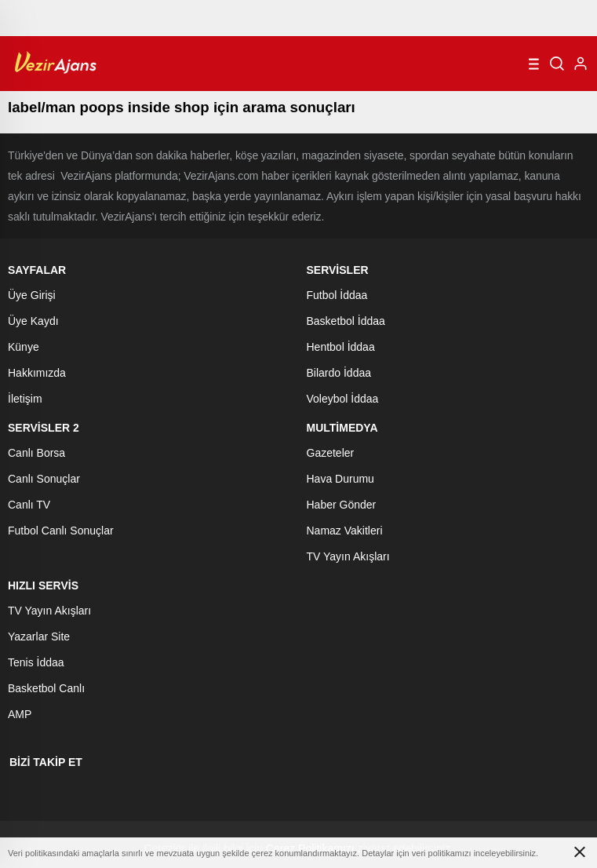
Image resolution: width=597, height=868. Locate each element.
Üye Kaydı (33, 321)
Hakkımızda (37, 373)
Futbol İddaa (337, 295)
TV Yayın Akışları (348, 556)
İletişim (25, 399)
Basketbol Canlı (46, 688)
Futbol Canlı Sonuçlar (61, 531)
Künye (24, 347)
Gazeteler (331, 453)
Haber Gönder (342, 505)
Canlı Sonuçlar (44, 479)
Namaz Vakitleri (345, 531)
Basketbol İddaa (346, 321)
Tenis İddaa (36, 662)
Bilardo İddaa (339, 373)
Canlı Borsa (36, 453)
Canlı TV (29, 505)
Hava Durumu (340, 479)
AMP (20, 714)
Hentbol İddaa (341, 347)
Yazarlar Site (39, 636)
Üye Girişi (32, 295)
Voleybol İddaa (343, 399)
